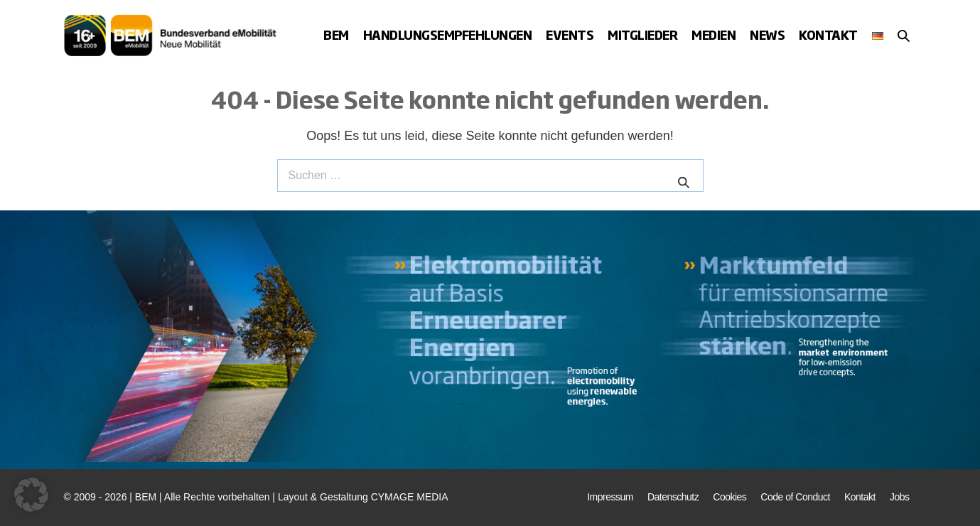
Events (570, 34)
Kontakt (828, 34)
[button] (904, 36)
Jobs (900, 497)
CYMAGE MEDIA (410, 497)
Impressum (610, 497)
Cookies (729, 497)
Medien (714, 34)
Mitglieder (642, 34)
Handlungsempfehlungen (448, 34)
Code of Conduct (795, 497)
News (767, 34)
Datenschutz (673, 497)
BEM (336, 34)
